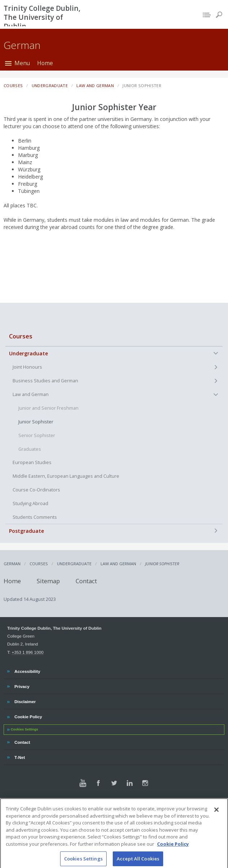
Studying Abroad (30, 503)
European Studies (32, 462)
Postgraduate (26, 531)
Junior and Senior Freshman (48, 408)
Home (45, 63)
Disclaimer (25, 701)
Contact (86, 581)
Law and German (31, 394)
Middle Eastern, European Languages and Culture (66, 476)
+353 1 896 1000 (27, 652)
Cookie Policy (28, 716)
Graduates (30, 449)
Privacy (22, 685)
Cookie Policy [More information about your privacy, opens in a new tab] (173, 851)
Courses (21, 336)
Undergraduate (28, 353)
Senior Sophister (37, 435)
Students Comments (35, 517)
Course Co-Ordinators (36, 490)
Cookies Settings (24, 729)
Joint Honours (27, 367)
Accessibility (27, 670)
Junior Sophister (36, 422)
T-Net (20, 756)
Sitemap (48, 581)
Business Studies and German (45, 381)
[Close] (216, 817)
